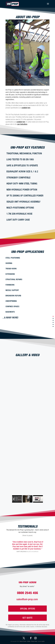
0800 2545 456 (27, 593)
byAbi (43, 641)
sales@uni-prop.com (27, 599)
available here (26, 108)
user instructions (22, 124)
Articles (29, 641)
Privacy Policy (34, 641)
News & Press (23, 641)
